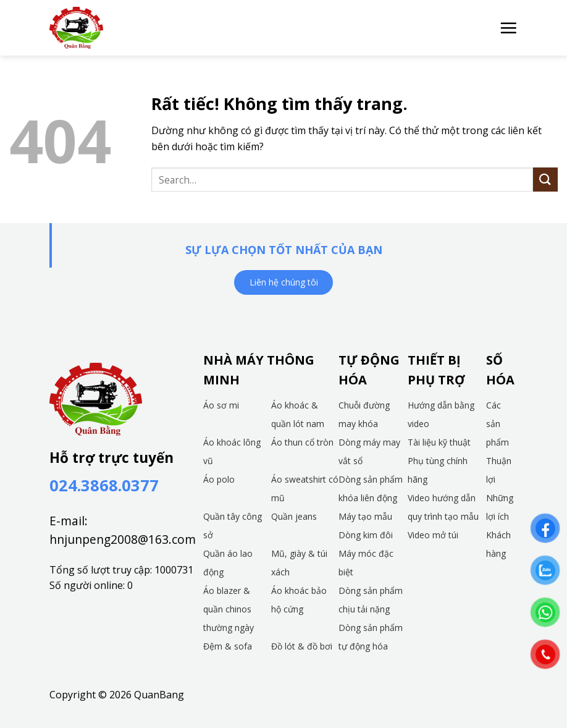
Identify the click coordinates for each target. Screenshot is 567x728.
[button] (508, 28)
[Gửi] (545, 180)
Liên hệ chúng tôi (284, 282)
